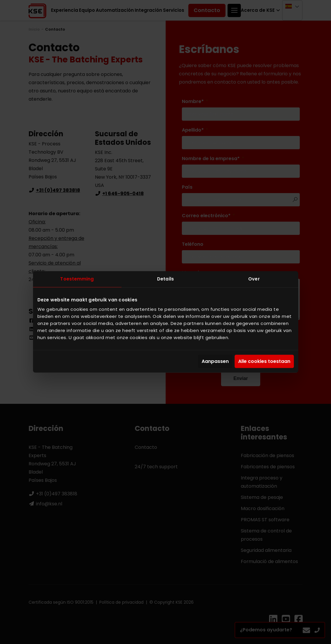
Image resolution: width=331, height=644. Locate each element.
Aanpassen (215, 361)
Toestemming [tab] (77, 279)
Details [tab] (165, 279)
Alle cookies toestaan (264, 361)
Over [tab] (254, 279)
